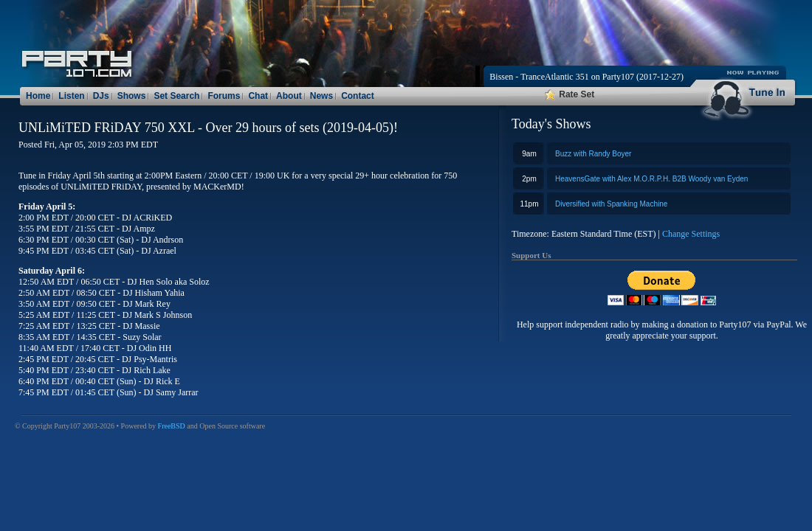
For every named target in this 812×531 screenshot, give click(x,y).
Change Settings (691, 234)
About (289, 96)
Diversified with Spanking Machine (611, 204)
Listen (71, 96)
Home (38, 96)
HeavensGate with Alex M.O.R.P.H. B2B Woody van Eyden (651, 179)
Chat (258, 96)
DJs (101, 96)
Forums (224, 96)
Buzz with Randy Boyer (593, 154)
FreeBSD (172, 426)
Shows (132, 96)
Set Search (176, 96)
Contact (358, 96)
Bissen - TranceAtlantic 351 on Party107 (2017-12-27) (586, 77)
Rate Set (570, 94)
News (321, 96)
